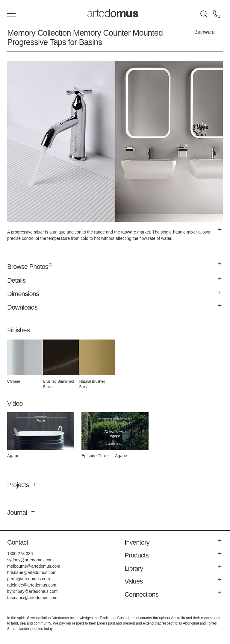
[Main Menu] (11, 14)
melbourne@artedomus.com (34, 566)
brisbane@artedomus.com (32, 572)
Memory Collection (39, 33)
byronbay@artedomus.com (32, 591)
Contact (18, 542)
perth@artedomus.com (29, 579)
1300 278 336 (20, 554)
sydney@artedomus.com (30, 560)
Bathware (205, 32)
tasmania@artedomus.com (32, 598)
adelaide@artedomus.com (32, 585)
